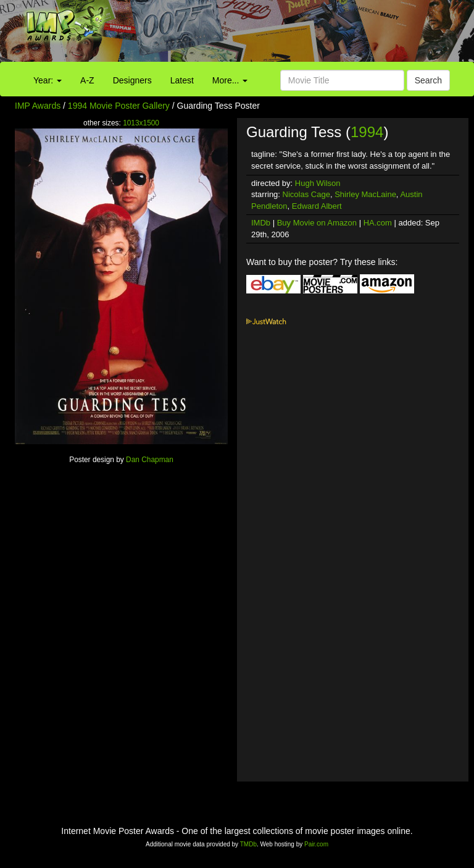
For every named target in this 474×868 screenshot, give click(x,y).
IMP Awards (38, 106)
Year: (48, 80)
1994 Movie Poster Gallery (119, 106)
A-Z (87, 80)
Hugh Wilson (318, 183)
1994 (367, 132)
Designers (132, 80)
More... (230, 80)
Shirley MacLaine (365, 194)
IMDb (261, 223)
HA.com (378, 223)
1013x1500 (141, 123)
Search (428, 80)
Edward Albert (317, 206)
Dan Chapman (150, 460)
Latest (182, 80)
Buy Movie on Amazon (317, 223)
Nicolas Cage (306, 194)
